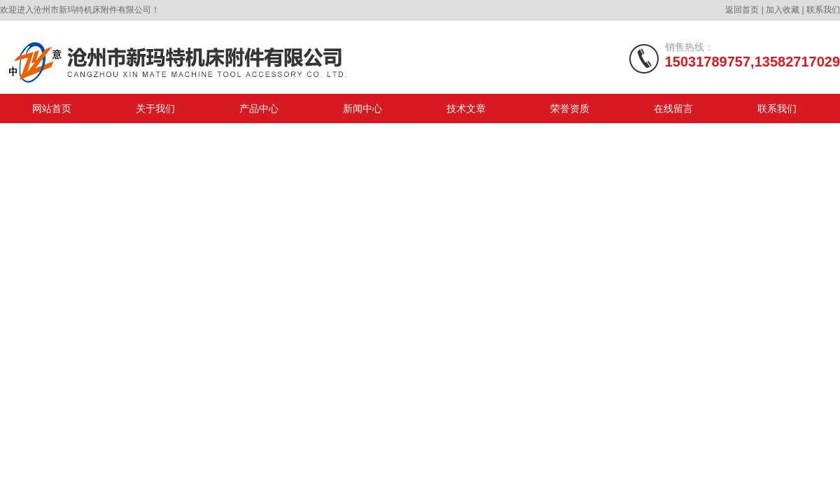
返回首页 (742, 10)
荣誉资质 (570, 108)
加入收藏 (783, 10)
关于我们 (155, 108)
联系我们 (823, 10)
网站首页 (52, 108)
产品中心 (259, 108)
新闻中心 (363, 108)
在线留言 (673, 108)
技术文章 (466, 108)
